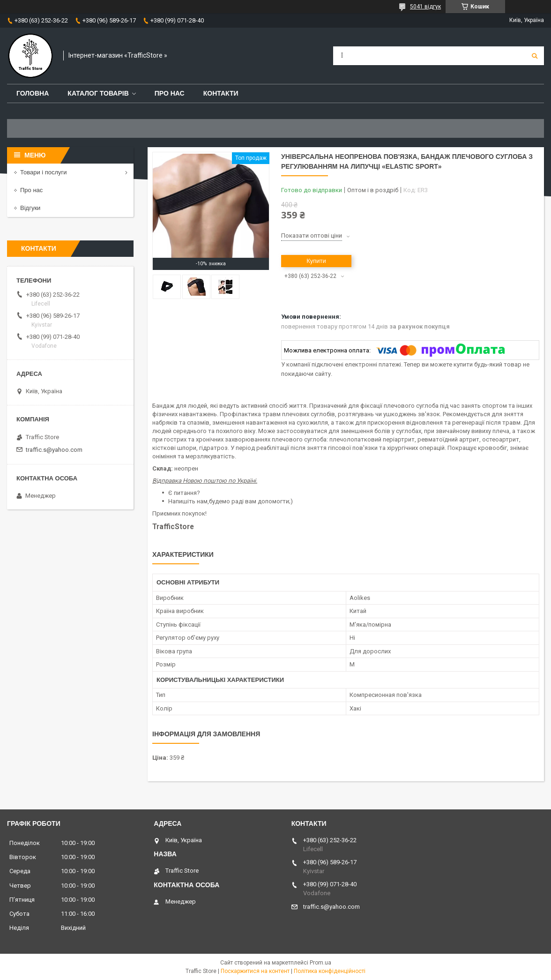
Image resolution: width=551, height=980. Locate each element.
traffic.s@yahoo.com (54, 450)
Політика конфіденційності (330, 971)
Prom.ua (320, 963)
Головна (33, 93)
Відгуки (30, 208)
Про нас (170, 93)
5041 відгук (425, 7)
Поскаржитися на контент (255, 971)
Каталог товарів (98, 93)
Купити (316, 261)
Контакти (221, 93)
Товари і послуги (44, 172)
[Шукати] (535, 56)
